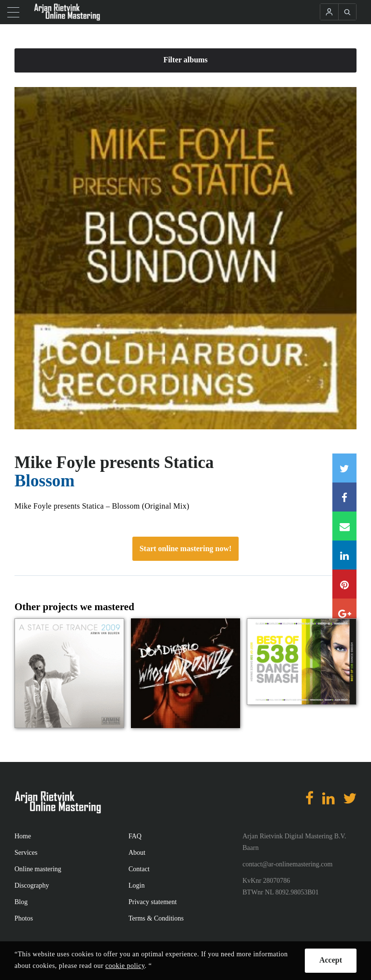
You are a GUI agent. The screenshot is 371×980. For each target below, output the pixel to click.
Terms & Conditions (156, 918)
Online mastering (38, 869)
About (137, 853)
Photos (24, 918)
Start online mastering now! (186, 549)
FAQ (135, 836)
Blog (21, 902)
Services (26, 853)
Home (23, 836)
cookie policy (125, 966)
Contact (139, 869)
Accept (331, 960)
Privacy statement (153, 902)
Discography (32, 885)
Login (136, 885)
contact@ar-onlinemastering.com (287, 864)
